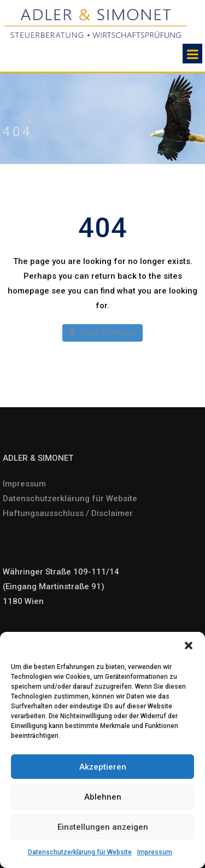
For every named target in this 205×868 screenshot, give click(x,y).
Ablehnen (103, 797)
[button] (189, 646)
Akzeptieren (103, 767)
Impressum (155, 852)
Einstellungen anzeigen (103, 827)
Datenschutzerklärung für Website (80, 852)
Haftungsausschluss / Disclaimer (68, 513)
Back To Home (103, 333)
